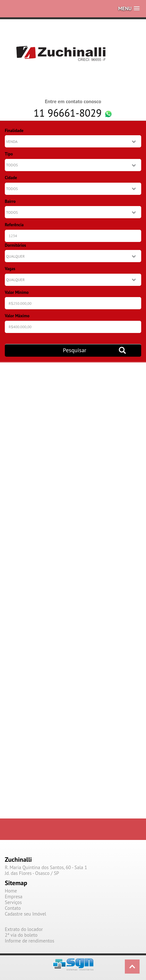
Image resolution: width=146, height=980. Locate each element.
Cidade (11, 178)
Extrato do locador (24, 929)
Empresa (14, 897)
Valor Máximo (17, 316)
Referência (14, 225)
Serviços (13, 902)
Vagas (10, 269)
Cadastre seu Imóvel (26, 914)
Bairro (10, 201)
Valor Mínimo (17, 292)
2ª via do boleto (21, 935)
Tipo (9, 154)
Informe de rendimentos (30, 941)
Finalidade (14, 131)
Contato (13, 908)
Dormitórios (15, 245)
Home (11, 891)
